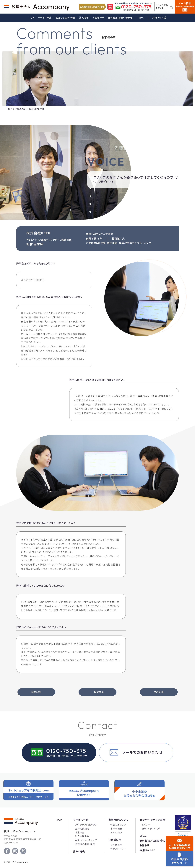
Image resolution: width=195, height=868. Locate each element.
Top (59, 820)
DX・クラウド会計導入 (86, 825)
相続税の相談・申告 (85, 844)
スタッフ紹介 (117, 833)
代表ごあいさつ (118, 825)
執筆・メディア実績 (151, 829)
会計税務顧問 (82, 829)
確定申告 (80, 833)
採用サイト (146, 850)
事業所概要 (116, 829)
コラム (141, 18)
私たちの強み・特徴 (65, 18)
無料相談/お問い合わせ (120, 18)
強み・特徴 (79, 852)
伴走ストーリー (118, 849)
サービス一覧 (45, 18)
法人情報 (84, 18)
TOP (31, 18)
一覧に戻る (98, 692)
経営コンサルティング (86, 840)
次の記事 (159, 692)
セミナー (146, 825)
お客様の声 (98, 18)
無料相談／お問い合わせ (154, 841)
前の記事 (36, 692)
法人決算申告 (82, 836)
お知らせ (144, 845)
